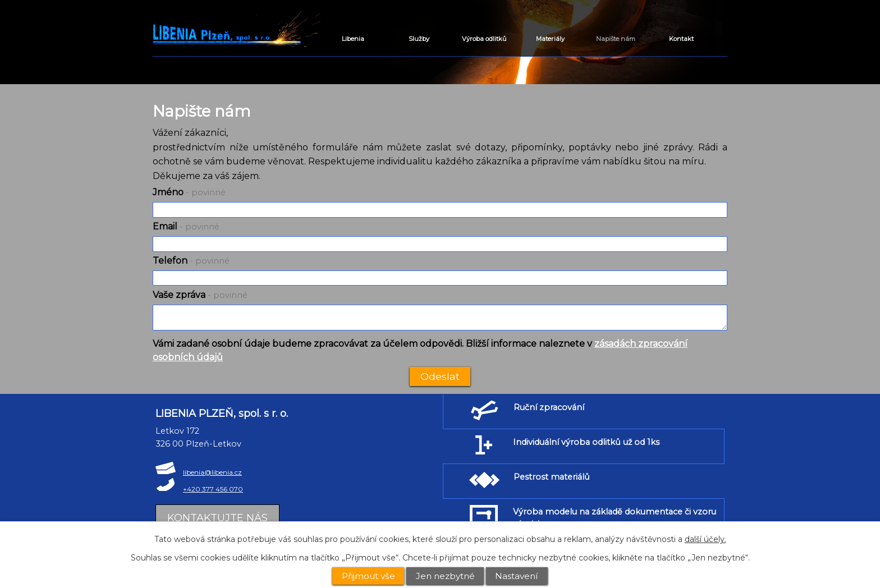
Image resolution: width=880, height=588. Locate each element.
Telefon (191, 261)
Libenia (353, 39)
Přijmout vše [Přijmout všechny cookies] (368, 576)
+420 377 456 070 (213, 489)
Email (186, 226)
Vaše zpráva (200, 295)
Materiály (550, 39)
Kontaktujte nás (217, 518)
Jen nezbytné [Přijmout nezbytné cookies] (445, 576)
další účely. (705, 539)
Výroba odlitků (484, 39)
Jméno (189, 192)
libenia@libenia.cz (212, 472)
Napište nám (616, 39)
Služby (419, 39)
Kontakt (681, 39)
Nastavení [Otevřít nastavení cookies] (517, 576)
